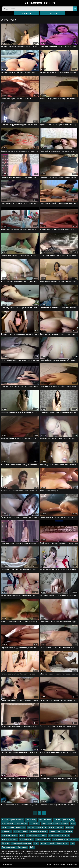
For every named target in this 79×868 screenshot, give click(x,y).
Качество (69, 828)
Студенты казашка (27, 840)
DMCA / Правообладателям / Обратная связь (62, 865)
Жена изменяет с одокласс (37, 836)
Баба (32, 848)
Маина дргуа (7, 832)
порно (40, 3)
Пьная (73, 824)
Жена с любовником (64, 832)
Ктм (72, 844)
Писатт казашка (21, 824)
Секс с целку (23, 848)
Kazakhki (51, 844)
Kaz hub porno (34, 824)
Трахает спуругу (68, 821)
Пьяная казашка (8, 828)
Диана (52, 832)
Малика (5, 821)
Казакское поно (63, 844)
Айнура (43, 844)
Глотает (60, 828)
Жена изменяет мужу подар (59, 836)
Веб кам (47, 840)
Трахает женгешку (9, 848)
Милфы (39, 840)
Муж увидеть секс (21, 832)
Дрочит (52, 828)
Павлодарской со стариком (21, 844)
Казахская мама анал (60, 840)
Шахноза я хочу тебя (10, 836)
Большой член (41, 828)
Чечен (36, 844)
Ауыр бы (31, 828)
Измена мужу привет (10, 840)
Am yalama (74, 840)
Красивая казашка (17, 821)
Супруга (57, 821)
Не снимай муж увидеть (39, 832)
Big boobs (6, 844)
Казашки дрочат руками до (58, 824)
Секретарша (21, 828)
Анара (22, 836)
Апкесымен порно (45, 821)
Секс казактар (31, 821)
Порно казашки (7, 865)
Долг (44, 824)
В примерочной (7, 824)
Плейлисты (26, 14)
